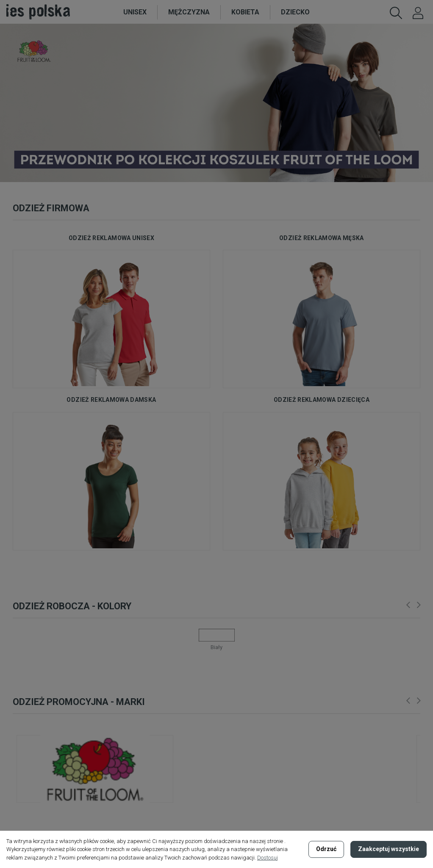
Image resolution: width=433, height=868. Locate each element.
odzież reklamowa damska (111, 400)
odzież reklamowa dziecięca (322, 400)
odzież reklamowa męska (322, 238)
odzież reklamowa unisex (111, 238)
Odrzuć (326, 849)
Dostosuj (268, 858)
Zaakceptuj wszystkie (389, 849)
